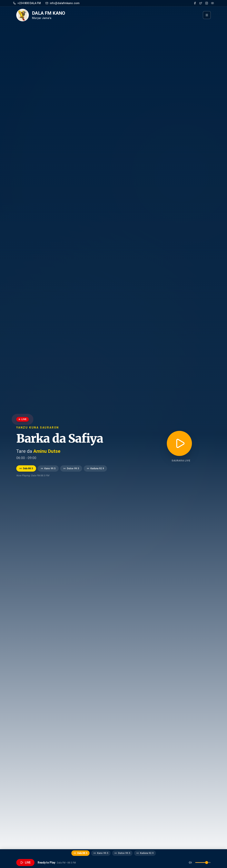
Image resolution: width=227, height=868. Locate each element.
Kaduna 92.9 (95, 468)
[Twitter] (201, 3)
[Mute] (190, 863)
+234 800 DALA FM (27, 3)
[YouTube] (212, 3)
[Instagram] (207, 3)
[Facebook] (195, 3)
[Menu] (207, 15)
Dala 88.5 (26, 468)
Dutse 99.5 (71, 468)
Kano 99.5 (48, 468)
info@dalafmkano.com (63, 3)
